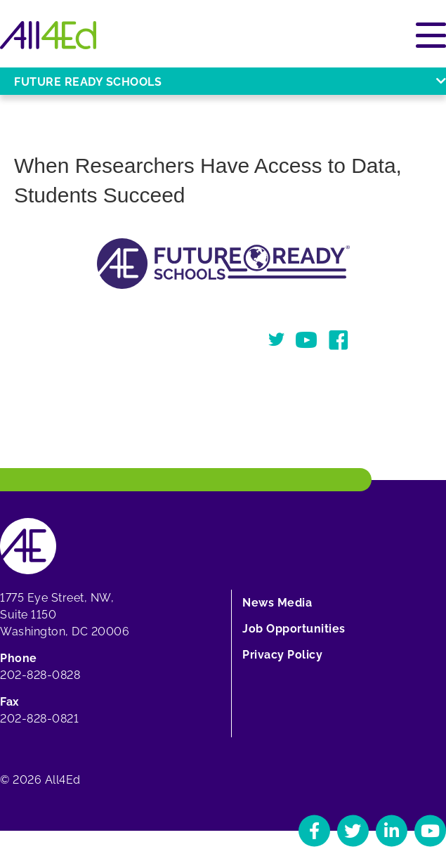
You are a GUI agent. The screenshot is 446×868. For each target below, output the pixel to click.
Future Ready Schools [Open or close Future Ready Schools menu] (230, 82)
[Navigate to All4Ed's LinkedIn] (392, 830)
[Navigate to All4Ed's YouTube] (430, 830)
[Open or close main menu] (431, 35)
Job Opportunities (294, 629)
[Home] (48, 35)
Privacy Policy (282, 655)
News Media (277, 603)
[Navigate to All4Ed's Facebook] (314, 830)
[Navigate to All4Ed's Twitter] (353, 830)
